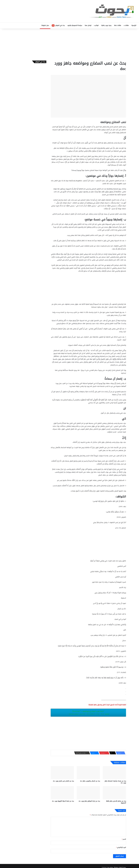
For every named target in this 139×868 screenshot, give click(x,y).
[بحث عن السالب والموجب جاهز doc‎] (88, 773)
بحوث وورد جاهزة (106, 25)
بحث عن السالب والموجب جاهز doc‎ (90, 781)
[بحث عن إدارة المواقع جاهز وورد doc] (88, 793)
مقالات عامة (118, 25)
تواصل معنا (88, 25)
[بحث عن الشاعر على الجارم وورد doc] (62, 773)
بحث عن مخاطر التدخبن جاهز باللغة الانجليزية (116, 802)
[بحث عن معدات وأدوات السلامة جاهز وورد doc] (114, 773)
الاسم (124, 839)
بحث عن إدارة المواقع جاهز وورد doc (89, 801)
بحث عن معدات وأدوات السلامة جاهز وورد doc (115, 782)
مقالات (127, 25)
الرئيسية (134, 25)
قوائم (97, 25)
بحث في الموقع (58, 25)
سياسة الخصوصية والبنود (75, 25)
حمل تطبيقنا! (45, 25)
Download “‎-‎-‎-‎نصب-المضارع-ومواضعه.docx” (88, 712)
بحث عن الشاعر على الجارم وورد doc (63, 781)
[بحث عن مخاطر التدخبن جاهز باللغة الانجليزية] (114, 793)
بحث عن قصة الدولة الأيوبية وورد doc (63, 801)
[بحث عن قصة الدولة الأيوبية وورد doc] (62, 793)
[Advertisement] (69, 44)
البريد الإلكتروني (121, 847)
